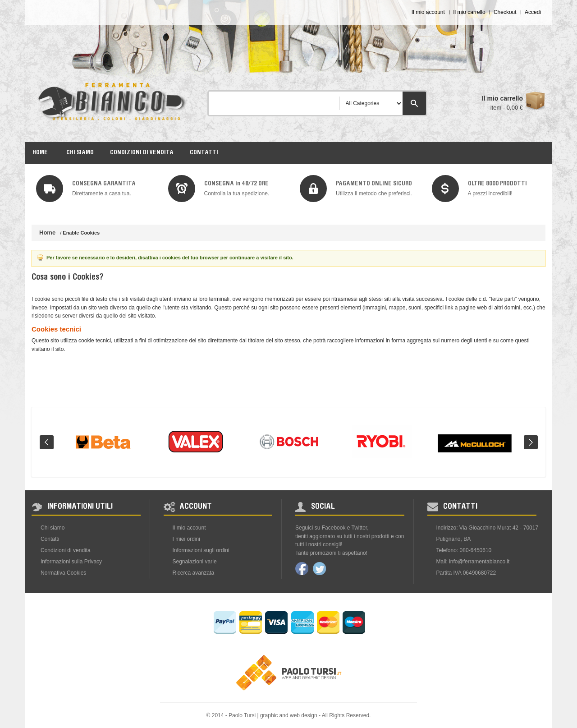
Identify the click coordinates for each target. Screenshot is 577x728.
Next (531, 442)
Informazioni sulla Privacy (71, 562)
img (50, 189)
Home (47, 233)
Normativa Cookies (63, 573)
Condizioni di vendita (66, 550)
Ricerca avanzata (194, 573)
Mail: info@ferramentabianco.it (473, 562)
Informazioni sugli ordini (201, 550)
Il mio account (428, 12)
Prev (47, 442)
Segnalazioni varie (195, 562)
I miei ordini (186, 539)
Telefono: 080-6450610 (464, 550)
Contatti (50, 539)
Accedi (533, 12)
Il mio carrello (469, 12)
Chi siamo (53, 528)
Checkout (505, 12)
